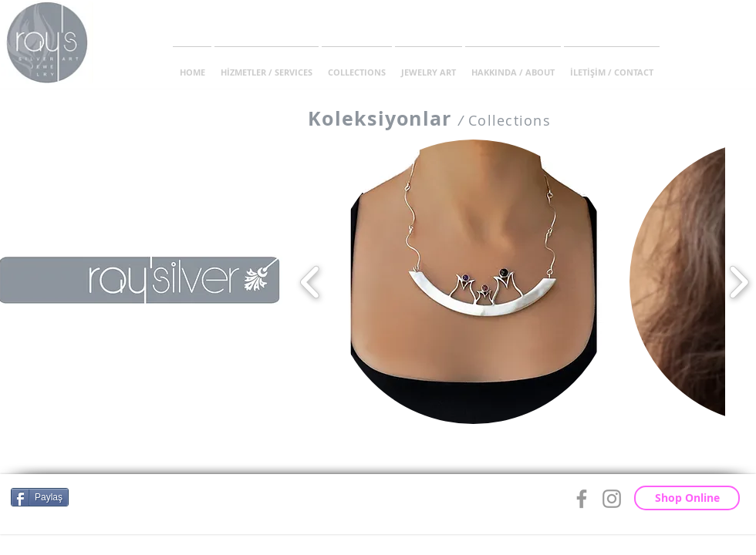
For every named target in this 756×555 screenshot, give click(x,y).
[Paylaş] (40, 497)
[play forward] (739, 281)
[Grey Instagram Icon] (612, 499)
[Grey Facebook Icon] (582, 499)
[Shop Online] (687, 498)
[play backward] (310, 281)
